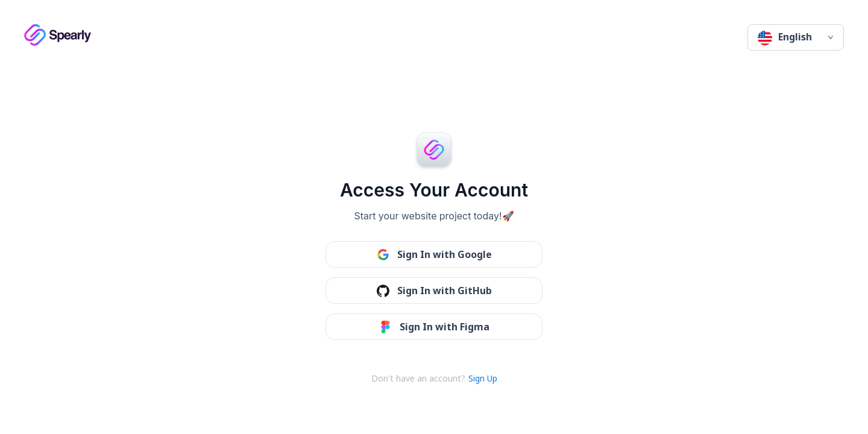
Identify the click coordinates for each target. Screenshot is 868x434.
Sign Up (483, 378)
